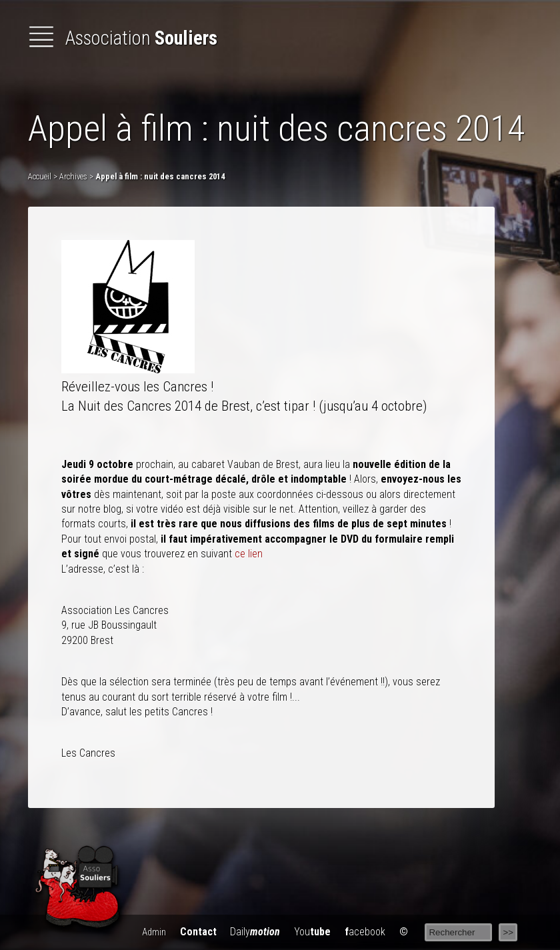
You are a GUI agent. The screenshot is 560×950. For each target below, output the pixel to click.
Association (123, 38)
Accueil (40, 176)
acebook (365, 932)
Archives (73, 176)
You (312, 932)
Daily (255, 932)
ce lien (249, 554)
